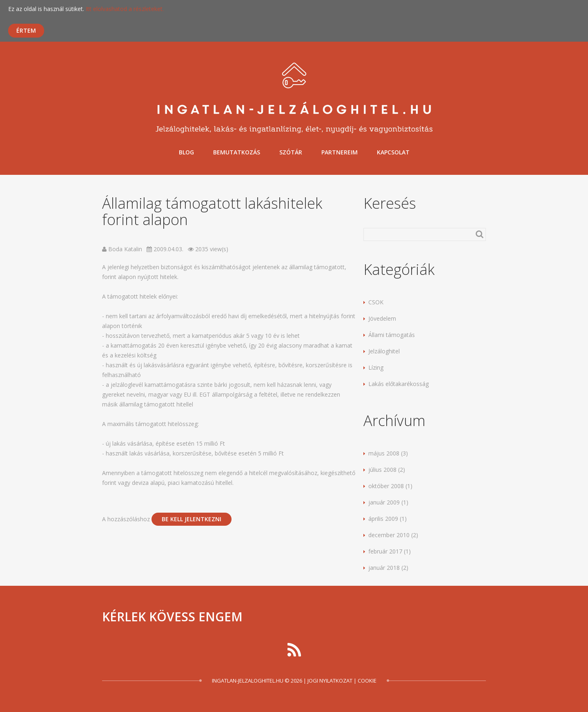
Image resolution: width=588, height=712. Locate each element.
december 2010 (389, 535)
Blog (186, 152)
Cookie (367, 681)
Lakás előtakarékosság (399, 384)
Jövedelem (382, 318)
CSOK (376, 302)
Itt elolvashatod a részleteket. (125, 9)
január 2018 (384, 568)
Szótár (291, 152)
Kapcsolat (393, 152)
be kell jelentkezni (192, 519)
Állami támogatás (392, 335)
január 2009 (384, 502)
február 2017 (385, 551)
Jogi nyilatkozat (330, 681)
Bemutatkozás (237, 152)
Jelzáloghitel (384, 351)
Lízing (376, 367)
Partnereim (340, 152)
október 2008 (386, 486)
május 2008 (384, 453)
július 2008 (382, 470)
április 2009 (383, 519)
